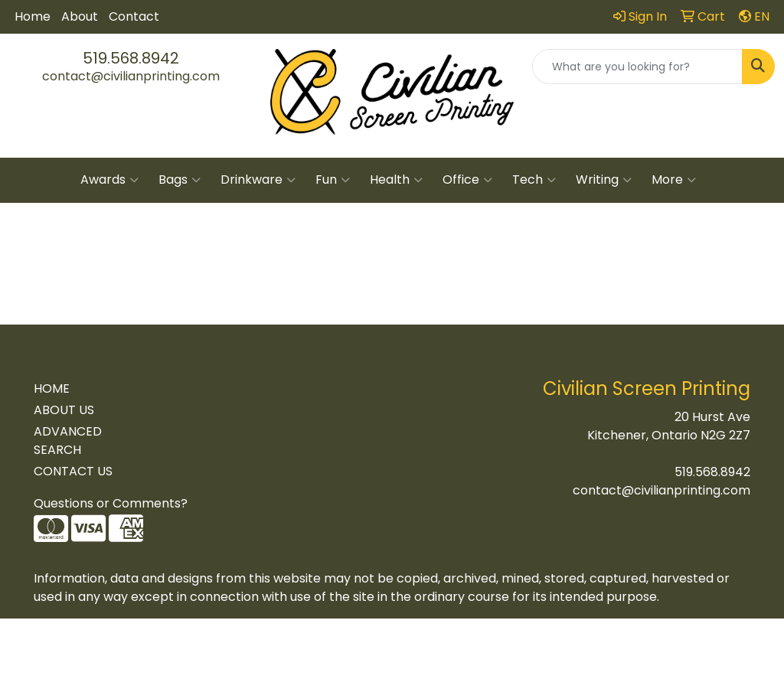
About (80, 16)
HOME (52, 388)
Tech (534, 180)
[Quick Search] (637, 67)
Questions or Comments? (111, 503)
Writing (604, 180)
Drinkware (258, 180)
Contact (134, 16)
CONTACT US (73, 471)
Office (467, 180)
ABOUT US (64, 410)
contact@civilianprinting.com (131, 76)
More (674, 180)
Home (33, 16)
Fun (333, 180)
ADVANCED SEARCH (68, 441)
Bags (180, 180)
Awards (109, 180)
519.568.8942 (131, 58)
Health (396, 180)
